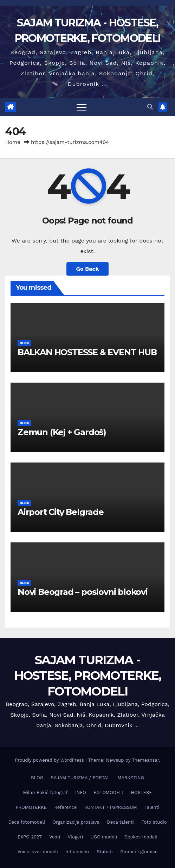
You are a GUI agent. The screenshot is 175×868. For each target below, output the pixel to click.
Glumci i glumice (139, 852)
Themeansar (145, 760)
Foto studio (154, 822)
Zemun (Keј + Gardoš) (62, 432)
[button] (150, 107)
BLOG (24, 343)
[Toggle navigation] (82, 107)
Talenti (152, 807)
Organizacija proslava (76, 822)
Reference (65, 807)
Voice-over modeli (37, 852)
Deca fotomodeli (27, 822)
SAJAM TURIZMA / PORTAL (80, 778)
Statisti (105, 852)
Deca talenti (120, 822)
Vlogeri (75, 837)
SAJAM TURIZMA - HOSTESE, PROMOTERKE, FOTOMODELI (88, 675)
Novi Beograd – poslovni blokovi (83, 592)
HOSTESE (141, 792)
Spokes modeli (141, 837)
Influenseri (77, 852)
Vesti (55, 837)
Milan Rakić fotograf (46, 792)
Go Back (88, 269)
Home (13, 142)
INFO (81, 792)
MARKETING (131, 778)
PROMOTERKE (31, 807)
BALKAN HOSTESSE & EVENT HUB (87, 352)
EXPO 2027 (30, 837)
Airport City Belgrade (61, 512)
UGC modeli (104, 837)
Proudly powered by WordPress (50, 760)
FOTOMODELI (108, 792)
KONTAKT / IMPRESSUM (111, 807)
